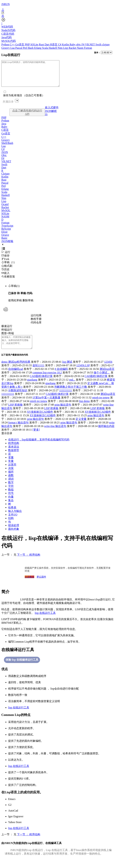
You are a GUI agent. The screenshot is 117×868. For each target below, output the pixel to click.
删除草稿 (28, 305)
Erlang (38, 48)
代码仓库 (36, 328)
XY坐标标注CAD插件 (40, 419)
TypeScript (7, 231)
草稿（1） (9, 267)
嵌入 (5, 278)
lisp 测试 (67, 369)
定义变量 (81, 427)
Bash (31, 48)
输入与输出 (15, 519)
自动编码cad (15, 377)
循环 (11, 479)
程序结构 (14, 451)
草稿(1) (14, 291)
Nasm (80, 48)
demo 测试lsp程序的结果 (16, 369)
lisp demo (84, 409)
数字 (11, 490)
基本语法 (14, 454)
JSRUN (6, 4)
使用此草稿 (15, 305)
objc (79, 44)
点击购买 (29, 584)
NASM (5, 222)
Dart (47, 44)
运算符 (12, 472)
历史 (5, 275)
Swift (99, 44)
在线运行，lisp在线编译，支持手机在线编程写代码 (39, 447)
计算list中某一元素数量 (46, 405)
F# (83, 44)
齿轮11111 (38, 373)
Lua (13, 48)
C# (60, 44)
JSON (5, 157)
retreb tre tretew (101, 405)
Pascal (19, 48)
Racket (73, 48)
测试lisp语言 (107, 377)
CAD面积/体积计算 (41, 384)
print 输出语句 (63, 412)
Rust (42, 44)
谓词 (11, 486)
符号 (11, 501)
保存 (5, 261)
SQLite (35, 44)
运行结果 (36, 320)
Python (6, 44)
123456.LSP (83, 373)
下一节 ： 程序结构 (29, 562)
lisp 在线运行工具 (45, 621)
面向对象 (14, 537)
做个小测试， (102, 380)
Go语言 (20, 44)
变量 (11, 465)
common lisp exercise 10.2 (47, 380)
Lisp (66, 48)
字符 (11, 494)
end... (72, 387)
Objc (4, 160)
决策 (11, 476)
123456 (108, 369)
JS (46, 120)
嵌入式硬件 (52, 113)
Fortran (88, 48)
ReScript (6, 234)
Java (4, 129)
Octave (5, 240)
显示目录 (7, 441)
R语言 (54, 44)
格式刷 (7, 271)
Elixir (4, 237)
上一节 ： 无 (9, 562)
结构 (11, 526)
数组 (11, 497)
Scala (45, 48)
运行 (6, 257)
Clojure (5, 179)
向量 (11, 504)
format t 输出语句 (18, 430)
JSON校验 (7, 246)
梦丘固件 (41, 584)
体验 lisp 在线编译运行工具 (22, 667)
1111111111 (66, 398)
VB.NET (90, 44)
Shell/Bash (7, 148)
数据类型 (14, 458)
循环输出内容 (106, 434)
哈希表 (12, 515)
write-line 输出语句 (55, 434)
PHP (28, 44)
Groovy (6, 48)
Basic (4, 243)
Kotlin (66, 44)
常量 (11, 469)
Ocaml (5, 209)
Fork (5, 264)
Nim (60, 48)
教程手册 (36, 324)
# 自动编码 (61, 377)
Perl (26, 48)
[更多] (36, 437)
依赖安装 (8, 282)
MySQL (6, 215)
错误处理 (14, 533)
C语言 (5, 135)
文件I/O (13, 522)
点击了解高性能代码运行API (27, 117)
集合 (11, 508)
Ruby (73, 44)
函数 (11, 483)
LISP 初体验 (15, 412)
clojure (106, 44)
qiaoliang (32, 387)
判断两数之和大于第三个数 (71, 394)
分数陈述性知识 (18, 398)
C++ (13, 44)
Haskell (53, 48)
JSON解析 (51, 116)
